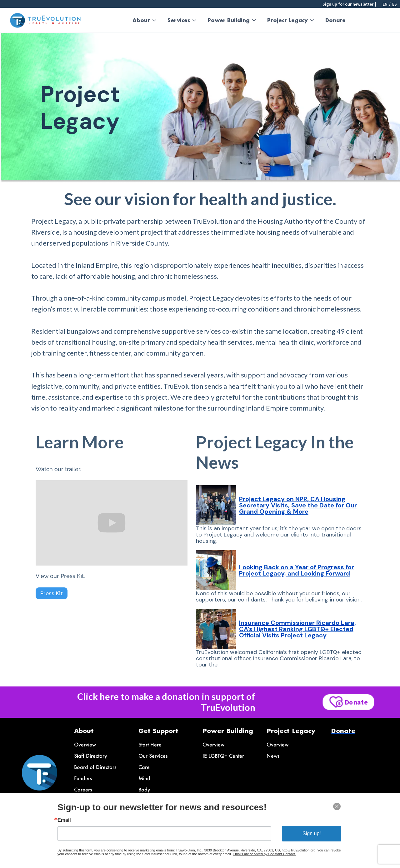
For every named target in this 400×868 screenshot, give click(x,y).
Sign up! (312, 833)
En (385, 4)
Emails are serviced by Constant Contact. (264, 854)
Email (64, 820)
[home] (45, 20)
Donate (335, 20)
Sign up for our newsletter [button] (348, 4)
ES (395, 4)
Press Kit (52, 593)
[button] (145, 20)
